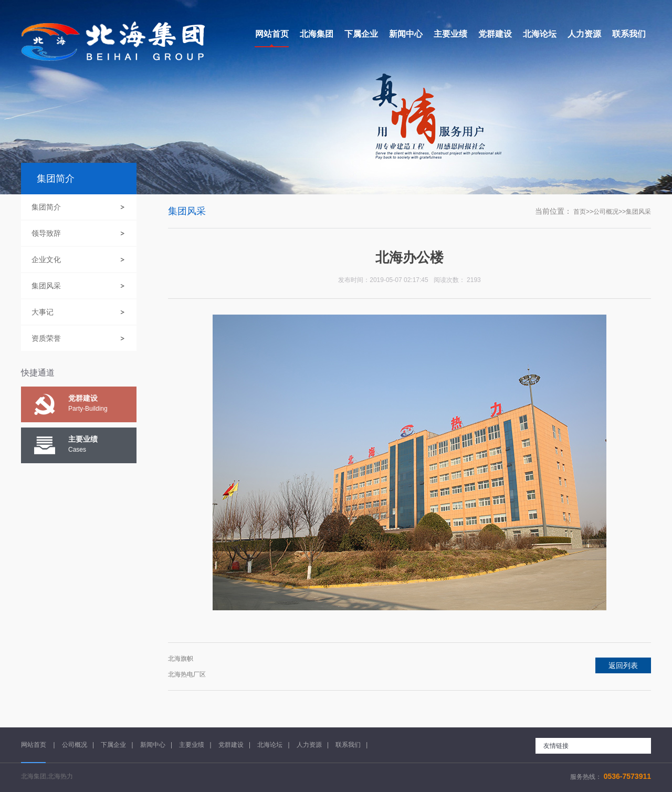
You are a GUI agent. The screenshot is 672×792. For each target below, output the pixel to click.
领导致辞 (46, 233)
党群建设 (231, 745)
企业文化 (46, 259)
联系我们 (348, 745)
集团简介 (46, 207)
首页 (580, 212)
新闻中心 (153, 745)
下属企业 (113, 745)
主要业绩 (192, 745)
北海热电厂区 (187, 674)
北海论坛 (270, 745)
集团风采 (46, 286)
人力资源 (309, 745)
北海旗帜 (181, 659)
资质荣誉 (46, 338)
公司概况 (606, 212)
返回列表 (623, 665)
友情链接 (556, 746)
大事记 (43, 312)
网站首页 (34, 745)
